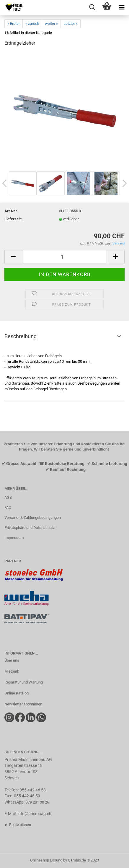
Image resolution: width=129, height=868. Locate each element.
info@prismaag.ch (34, 814)
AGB (8, 497)
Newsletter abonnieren (23, 704)
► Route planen (18, 825)
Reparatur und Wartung (24, 682)
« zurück (32, 24)
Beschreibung (21, 336)
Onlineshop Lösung (46, 860)
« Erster (14, 24)
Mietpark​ (12, 671)
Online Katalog (17, 693)
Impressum (14, 538)
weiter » (51, 24)
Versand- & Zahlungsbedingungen (33, 518)
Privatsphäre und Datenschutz (30, 528)
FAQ (8, 507)
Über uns (12, 660)
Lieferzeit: (13, 219)
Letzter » (71, 24)
